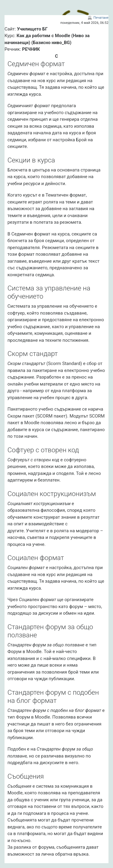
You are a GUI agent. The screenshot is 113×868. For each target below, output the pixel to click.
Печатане (101, 18)
